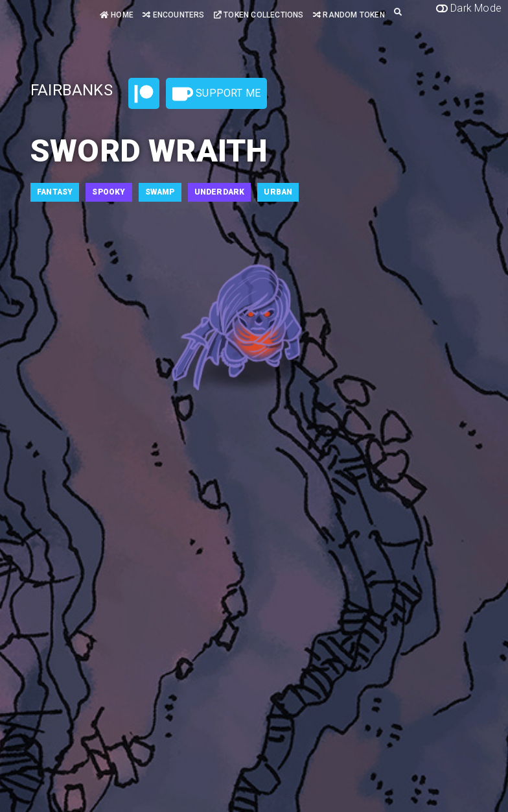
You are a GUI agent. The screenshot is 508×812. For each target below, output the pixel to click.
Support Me (216, 94)
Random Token (349, 15)
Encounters (173, 15)
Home (117, 15)
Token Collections (259, 15)
